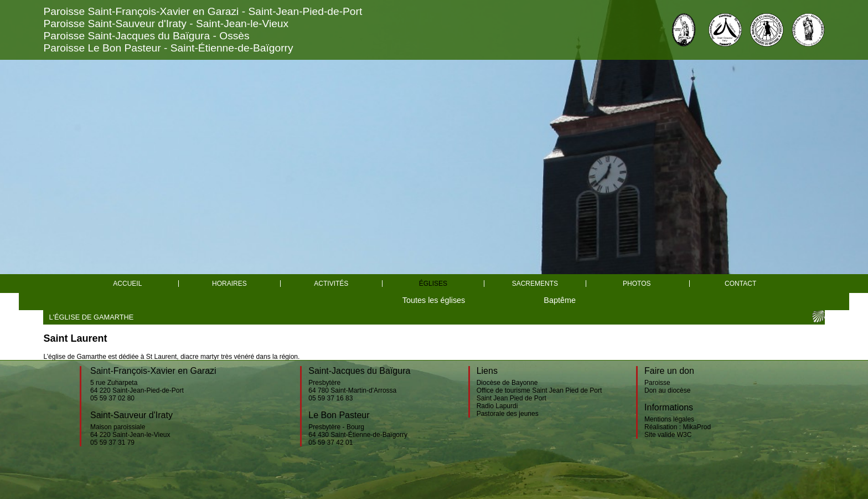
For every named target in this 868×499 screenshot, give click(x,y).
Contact (740, 284)
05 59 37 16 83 (330, 398)
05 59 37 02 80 (112, 398)
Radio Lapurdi (497, 406)
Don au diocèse (667, 390)
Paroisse (657, 383)
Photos (637, 284)
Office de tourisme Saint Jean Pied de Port (539, 390)
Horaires (229, 284)
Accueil (127, 284)
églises (433, 284)
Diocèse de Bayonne (507, 383)
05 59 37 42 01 (330, 443)
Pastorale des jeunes (508, 414)
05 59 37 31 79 (112, 443)
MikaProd (697, 427)
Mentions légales (669, 419)
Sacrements (535, 284)
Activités (331, 284)
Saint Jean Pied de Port (512, 398)
